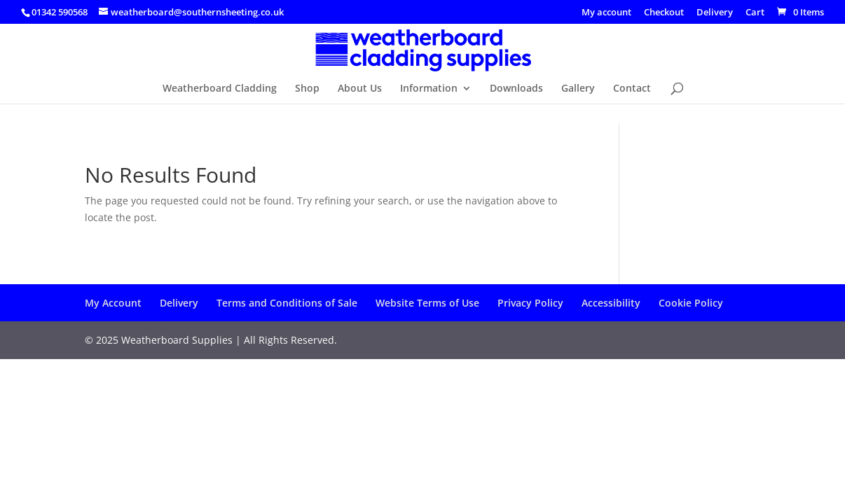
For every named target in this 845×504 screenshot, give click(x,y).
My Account (113, 303)
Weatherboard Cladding (220, 89)
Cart (755, 13)
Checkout (664, 13)
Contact (632, 89)
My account (606, 13)
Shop (307, 89)
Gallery (578, 89)
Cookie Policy (691, 303)
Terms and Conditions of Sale (287, 303)
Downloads (516, 89)
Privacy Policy (530, 303)
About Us (360, 89)
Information (429, 89)
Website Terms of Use (427, 303)
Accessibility (611, 303)
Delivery (715, 13)
